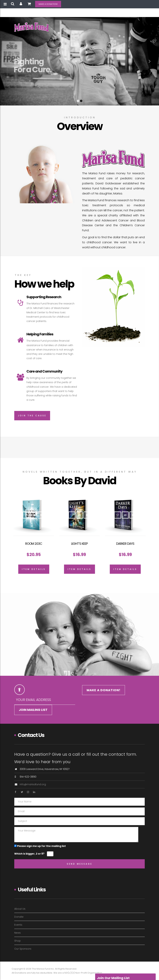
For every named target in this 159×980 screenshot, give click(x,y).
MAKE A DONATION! (48, 4)
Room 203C (34, 544)
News (17, 933)
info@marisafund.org (33, 784)
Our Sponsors (23, 949)
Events (18, 925)
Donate (19, 917)
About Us (20, 909)
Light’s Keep (79, 544)
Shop (17, 941)
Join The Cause (32, 416)
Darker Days (125, 544)
